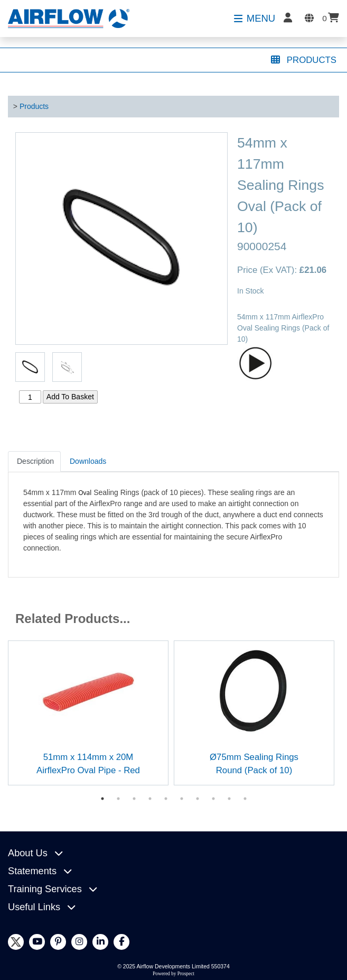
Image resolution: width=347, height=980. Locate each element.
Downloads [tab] (88, 461)
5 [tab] (166, 799)
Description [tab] (35, 461)
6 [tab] (182, 799)
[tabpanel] (88, 713)
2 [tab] (118, 799)
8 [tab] (213, 799)
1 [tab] (102, 799)
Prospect (186, 974)
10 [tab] (245, 799)
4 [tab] (150, 799)
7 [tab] (198, 799)
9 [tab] (229, 799)
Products (34, 106)
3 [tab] (134, 799)
